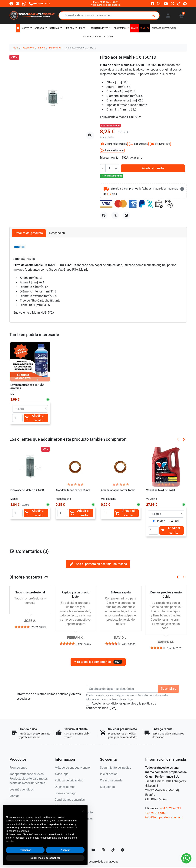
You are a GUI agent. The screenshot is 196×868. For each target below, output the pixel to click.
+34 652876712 (171, 808)
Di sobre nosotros (29, 577)
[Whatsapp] (24, 3)
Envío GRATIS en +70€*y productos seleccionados (106, 3)
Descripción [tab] (57, 233)
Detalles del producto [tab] (29, 233)
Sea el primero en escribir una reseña (98, 564)
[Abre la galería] (90, 136)
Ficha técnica (139, 144)
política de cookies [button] (19, 831)
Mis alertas (107, 787)
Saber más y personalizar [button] (45, 858)
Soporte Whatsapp (112, 150)
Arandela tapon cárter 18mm (73, 490)
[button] (182, 15)
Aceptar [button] (65, 850)
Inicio (15, 48)
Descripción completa (114, 144)
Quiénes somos (65, 787)
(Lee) (113, 708)
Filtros (42, 48)
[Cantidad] (109, 168)
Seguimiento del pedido (116, 768)
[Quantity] (17, 418)
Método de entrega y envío (72, 768)
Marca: (105, 158)
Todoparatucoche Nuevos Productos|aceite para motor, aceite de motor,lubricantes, (28, 779)
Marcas (14, 796)
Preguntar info (160, 144)
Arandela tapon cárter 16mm (118, 490)
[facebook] (153, 4)
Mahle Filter (55, 48)
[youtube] (166, 4)
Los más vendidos (22, 789)
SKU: (125, 158)
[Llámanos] (39, 3)
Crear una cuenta (111, 780)
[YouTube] (93, 850)
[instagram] (159, 4)
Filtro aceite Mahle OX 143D (27, 490)
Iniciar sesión (109, 774)
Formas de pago (66, 793)
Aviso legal (62, 774)
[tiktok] (179, 4)
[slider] (22, 627)
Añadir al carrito (153, 168)
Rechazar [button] (25, 850)
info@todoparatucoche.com (164, 817)
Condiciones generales (70, 800)
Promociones (18, 768)
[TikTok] (113, 850)
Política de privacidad (69, 780)
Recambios (28, 48)
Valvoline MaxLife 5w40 (161, 490)
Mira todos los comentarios (98, 662)
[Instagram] (103, 850)
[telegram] (185, 4)
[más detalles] (182, 189)
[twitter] (173, 4)
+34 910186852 (156, 813)
